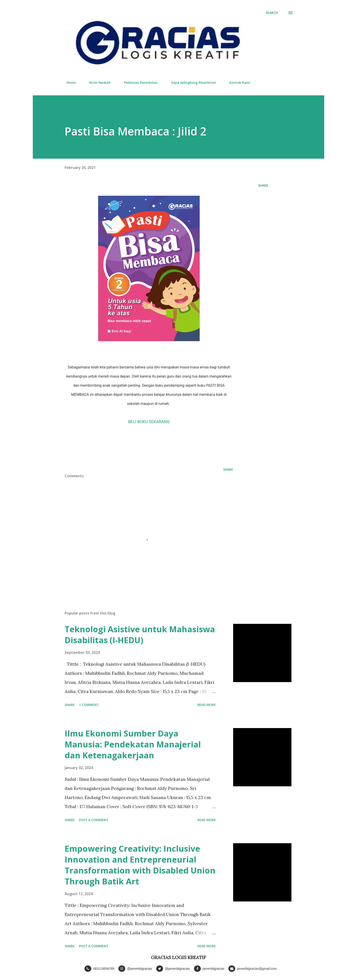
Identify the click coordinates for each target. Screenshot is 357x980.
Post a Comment (94, 820)
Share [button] (263, 185)
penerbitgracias (209, 969)
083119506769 (99, 969)
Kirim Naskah (97, 83)
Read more (207, 705)
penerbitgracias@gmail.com (252, 969)
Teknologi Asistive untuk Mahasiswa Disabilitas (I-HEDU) (140, 635)
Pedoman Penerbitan (138, 83)
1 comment (89, 705)
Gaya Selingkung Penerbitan (191, 83)
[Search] (272, 13)
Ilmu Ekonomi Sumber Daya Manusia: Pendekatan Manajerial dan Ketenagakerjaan (133, 744)
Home (68, 83)
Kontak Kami (237, 83)
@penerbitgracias (135, 969)
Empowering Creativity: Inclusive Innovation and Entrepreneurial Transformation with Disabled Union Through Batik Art (140, 865)
